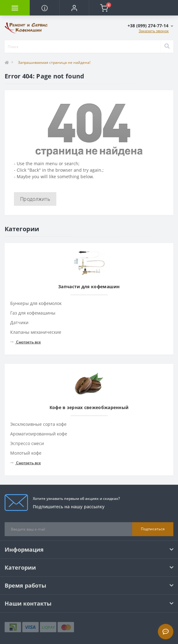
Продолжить (35, 199)
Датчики (19, 322)
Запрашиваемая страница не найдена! (54, 62)
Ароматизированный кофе (39, 434)
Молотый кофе (26, 453)
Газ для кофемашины (33, 313)
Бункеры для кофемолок (36, 303)
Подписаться (153, 529)
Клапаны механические (36, 332)
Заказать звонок (154, 31)
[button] (74, 8)
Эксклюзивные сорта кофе (38, 424)
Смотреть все (26, 342)
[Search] (167, 46)
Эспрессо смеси (27, 443)
